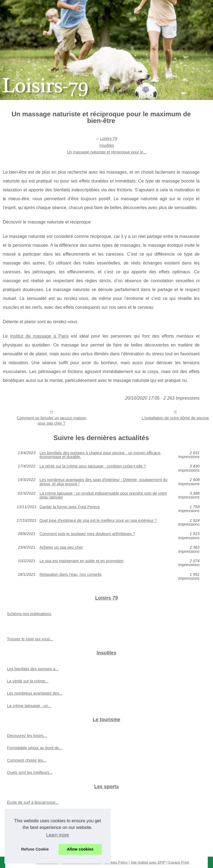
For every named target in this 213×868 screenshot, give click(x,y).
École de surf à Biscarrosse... (33, 802)
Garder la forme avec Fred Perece (70, 507)
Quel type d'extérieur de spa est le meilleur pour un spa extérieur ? (98, 521)
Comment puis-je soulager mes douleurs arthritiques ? (87, 534)
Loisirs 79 (109, 138)
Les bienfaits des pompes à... (33, 669)
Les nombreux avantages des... (35, 693)
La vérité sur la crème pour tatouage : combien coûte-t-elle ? (93, 466)
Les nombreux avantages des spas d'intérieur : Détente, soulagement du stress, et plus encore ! (104, 482)
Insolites (107, 145)
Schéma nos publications (29, 614)
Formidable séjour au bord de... (35, 748)
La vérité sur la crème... (28, 681)
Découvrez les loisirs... (27, 736)
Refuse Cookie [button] (35, 849)
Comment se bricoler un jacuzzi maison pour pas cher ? (52, 421)
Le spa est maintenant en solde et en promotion (82, 561)
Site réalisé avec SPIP (148, 862)
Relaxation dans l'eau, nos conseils (71, 575)
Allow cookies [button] (80, 849)
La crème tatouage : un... (29, 706)
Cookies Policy (116, 862)
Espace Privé (179, 862)
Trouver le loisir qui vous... (30, 639)
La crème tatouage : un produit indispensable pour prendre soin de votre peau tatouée (103, 495)
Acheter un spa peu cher (61, 547)
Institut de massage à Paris (39, 336)
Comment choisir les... (27, 760)
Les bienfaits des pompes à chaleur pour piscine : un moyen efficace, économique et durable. (101, 455)
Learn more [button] (58, 835)
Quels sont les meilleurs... (30, 772)
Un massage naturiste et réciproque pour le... (107, 152)
